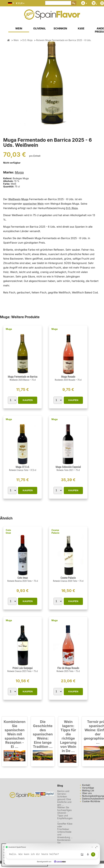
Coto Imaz (8, 531)
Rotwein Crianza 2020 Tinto (65, 581)
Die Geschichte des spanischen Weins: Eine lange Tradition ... (43, 734)
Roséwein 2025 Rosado (65, 380)
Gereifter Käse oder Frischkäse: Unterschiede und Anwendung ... (65, 830)
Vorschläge (88, 788)
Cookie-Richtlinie (91, 801)
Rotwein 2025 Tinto (65, 671)
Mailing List (88, 790)
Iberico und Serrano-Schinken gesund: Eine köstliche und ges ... (64, 798)
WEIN (19, 28)
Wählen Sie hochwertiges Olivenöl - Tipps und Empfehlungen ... (65, 814)
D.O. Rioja (72, 208)
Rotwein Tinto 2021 (65, 470)
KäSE (81, 28)
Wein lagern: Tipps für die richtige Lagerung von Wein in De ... (68, 736)
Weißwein (14, 199)
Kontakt (86, 785)
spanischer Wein (33, 204)
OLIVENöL (40, 28)
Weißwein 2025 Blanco (20, 380)
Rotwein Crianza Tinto (19, 470)
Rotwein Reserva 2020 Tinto (20, 581)
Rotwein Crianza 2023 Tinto (20, 671)
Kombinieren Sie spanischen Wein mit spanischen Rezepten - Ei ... (15, 734)
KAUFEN (28, 400)
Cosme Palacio (55, 531)
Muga (19, 172)
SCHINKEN (60, 28)
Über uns (87, 793)
